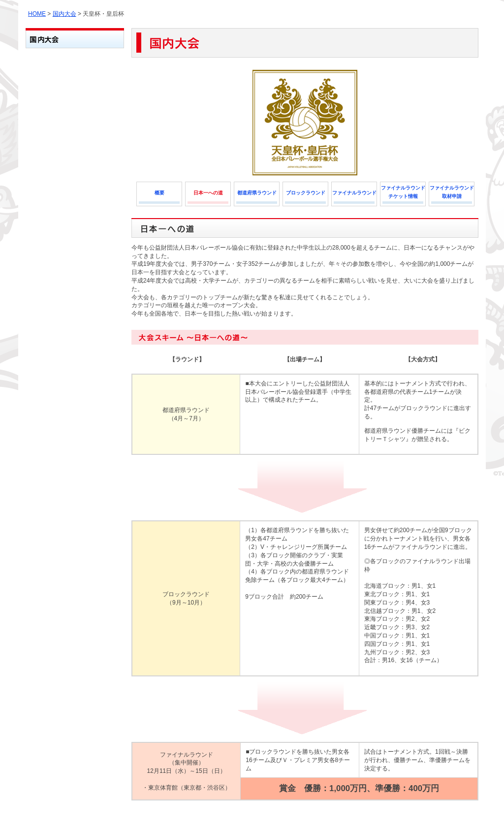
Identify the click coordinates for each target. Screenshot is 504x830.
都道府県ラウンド (257, 193)
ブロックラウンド (306, 193)
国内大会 (64, 14)
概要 (159, 193)
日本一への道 (208, 193)
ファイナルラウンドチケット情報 (403, 192)
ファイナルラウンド (354, 193)
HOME (37, 14)
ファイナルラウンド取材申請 (452, 192)
